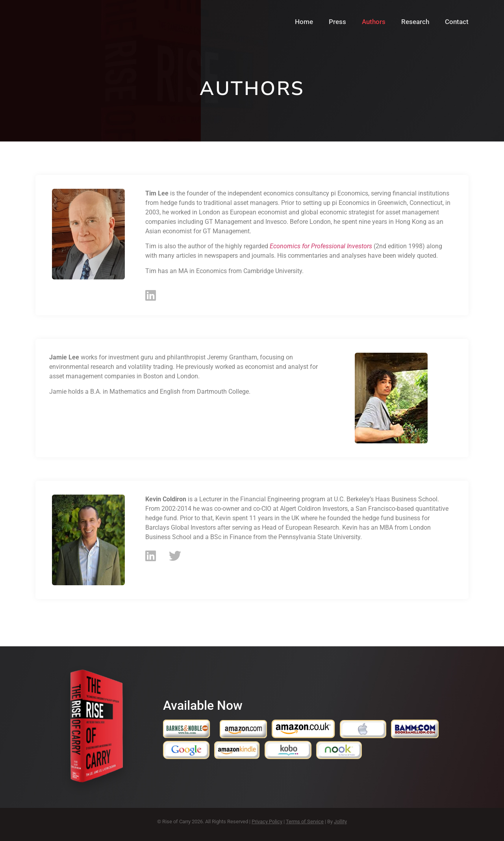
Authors (374, 22)
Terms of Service (305, 821)
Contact (457, 22)
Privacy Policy (267, 821)
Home (304, 22)
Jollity (340, 821)
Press (337, 22)
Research (415, 22)
